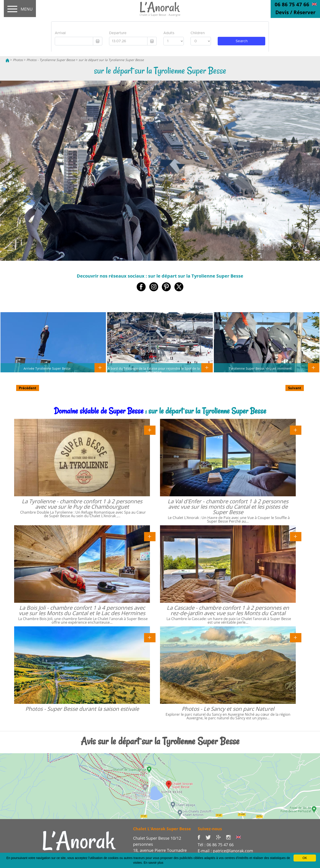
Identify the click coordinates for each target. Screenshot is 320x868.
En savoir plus (153, 863)
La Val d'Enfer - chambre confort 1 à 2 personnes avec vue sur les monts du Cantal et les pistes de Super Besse (228, 507)
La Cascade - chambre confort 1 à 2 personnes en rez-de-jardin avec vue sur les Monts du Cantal (228, 610)
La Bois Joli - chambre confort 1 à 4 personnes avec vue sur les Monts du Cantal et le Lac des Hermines (82, 610)
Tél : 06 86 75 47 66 (216, 845)
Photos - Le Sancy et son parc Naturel (228, 709)
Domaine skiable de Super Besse (99, 411)
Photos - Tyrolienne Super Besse (51, 60)
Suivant (295, 388)
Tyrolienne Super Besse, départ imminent (260, 368)
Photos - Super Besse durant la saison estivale (82, 709)
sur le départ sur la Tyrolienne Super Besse (111, 60)
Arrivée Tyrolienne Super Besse (47, 368)
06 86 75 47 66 (292, 4)
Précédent (28, 388)
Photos (18, 60)
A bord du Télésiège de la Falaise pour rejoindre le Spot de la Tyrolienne (154, 370)
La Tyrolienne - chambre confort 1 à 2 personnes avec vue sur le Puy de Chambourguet (82, 504)
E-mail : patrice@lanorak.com (225, 851)
